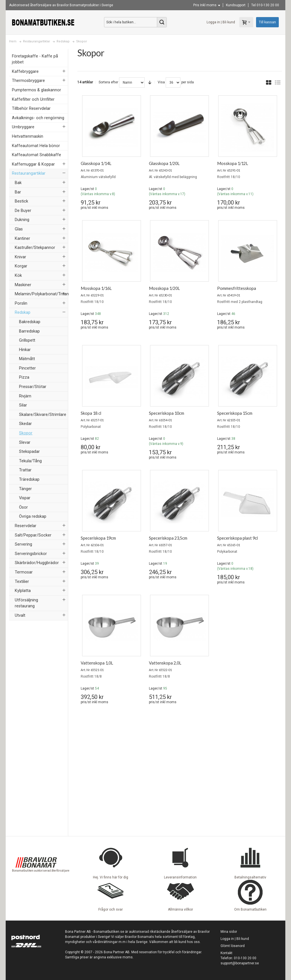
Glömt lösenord (233, 946)
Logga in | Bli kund (221, 22)
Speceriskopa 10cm (167, 413)
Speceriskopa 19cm (98, 538)
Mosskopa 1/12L (233, 163)
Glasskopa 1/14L (96, 163)
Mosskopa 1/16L (96, 288)
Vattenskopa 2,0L (165, 663)
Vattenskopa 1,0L (97, 663)
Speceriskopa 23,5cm (168, 538)
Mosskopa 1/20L (164, 288)
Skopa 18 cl (91, 413)
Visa (161, 82)
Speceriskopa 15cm (235, 413)
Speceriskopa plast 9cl (237, 538)
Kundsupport (236, 5)
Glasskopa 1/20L (164, 163)
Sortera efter (108, 82)
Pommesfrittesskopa (237, 288)
